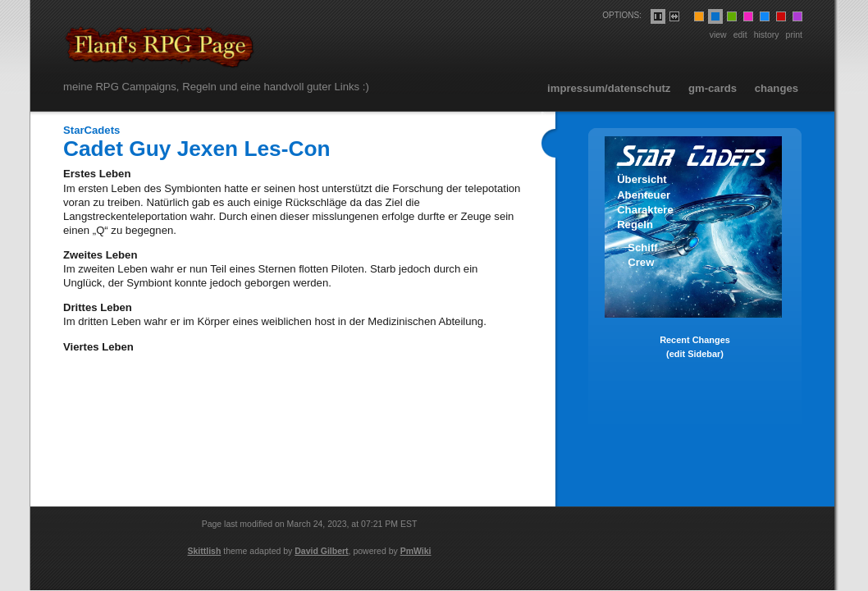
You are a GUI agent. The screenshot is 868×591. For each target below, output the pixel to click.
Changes (777, 88)
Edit (740, 34)
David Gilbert (321, 551)
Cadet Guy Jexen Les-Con (197, 149)
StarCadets (91, 130)
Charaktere (645, 210)
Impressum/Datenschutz (609, 88)
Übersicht (642, 179)
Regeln (635, 224)
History (767, 34)
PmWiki (416, 551)
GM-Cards (713, 88)
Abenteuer (644, 195)
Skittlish (205, 551)
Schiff (642, 247)
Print (794, 34)
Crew (641, 262)
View (718, 34)
